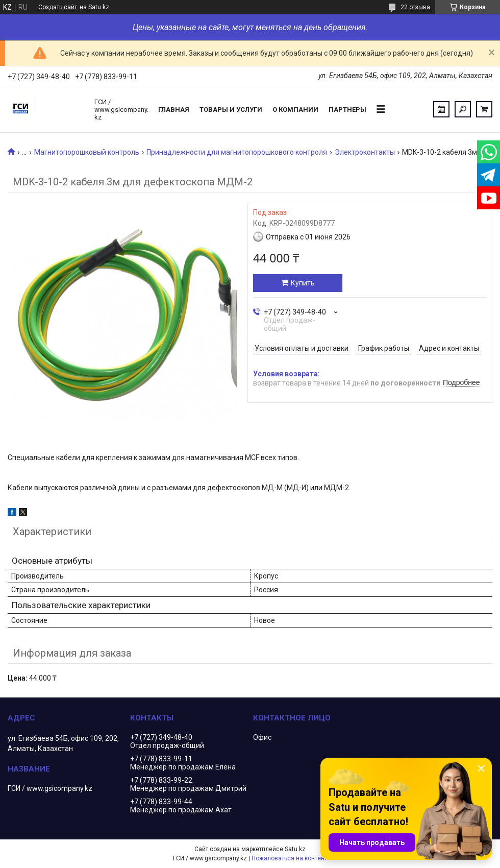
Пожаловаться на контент (289, 858)
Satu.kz (295, 849)
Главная (174, 110)
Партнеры (347, 110)
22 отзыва (415, 7)
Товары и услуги (231, 110)
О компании (295, 110)
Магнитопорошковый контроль (87, 152)
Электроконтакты (365, 152)
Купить (303, 283)
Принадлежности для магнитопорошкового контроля (237, 152)
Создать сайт (58, 7)
